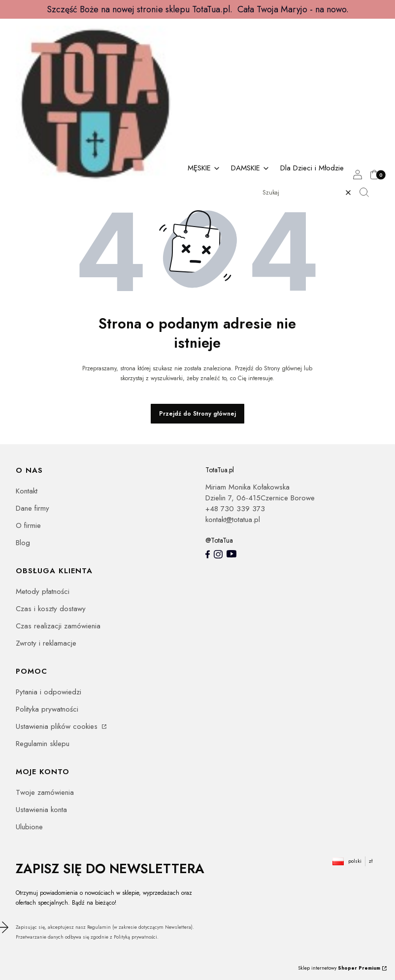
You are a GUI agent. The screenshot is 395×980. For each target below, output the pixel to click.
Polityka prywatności (47, 709)
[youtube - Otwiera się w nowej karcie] (231, 554)
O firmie (28, 525)
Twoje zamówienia (45, 792)
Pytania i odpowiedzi (49, 692)
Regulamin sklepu (43, 744)
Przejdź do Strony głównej (197, 414)
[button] (368, 193)
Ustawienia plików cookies (58, 726)
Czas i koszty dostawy (51, 609)
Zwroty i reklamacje (46, 643)
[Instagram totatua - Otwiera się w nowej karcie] (218, 555)
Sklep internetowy (339, 968)
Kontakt (27, 491)
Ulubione (29, 827)
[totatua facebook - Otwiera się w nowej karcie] (208, 555)
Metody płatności (43, 591)
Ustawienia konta (41, 810)
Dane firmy (33, 508)
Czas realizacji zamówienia (58, 626)
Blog (23, 543)
